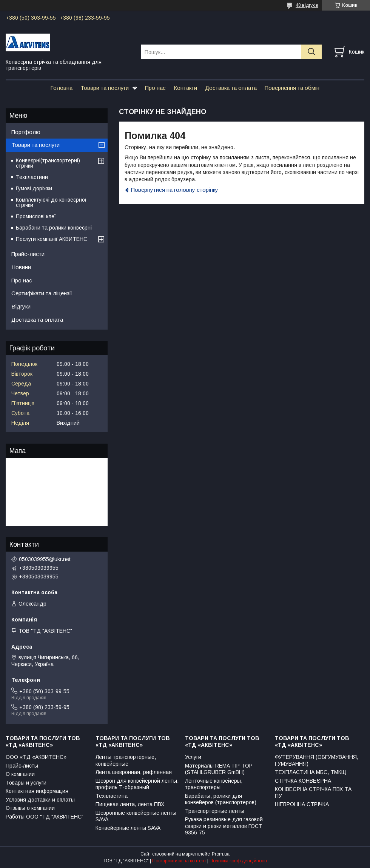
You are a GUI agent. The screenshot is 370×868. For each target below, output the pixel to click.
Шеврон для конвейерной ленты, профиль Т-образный (137, 784)
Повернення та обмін (292, 88)
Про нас (155, 88)
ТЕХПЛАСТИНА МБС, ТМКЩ (311, 772)
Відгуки (21, 306)
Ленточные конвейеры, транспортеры (214, 784)
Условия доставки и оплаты (40, 800)
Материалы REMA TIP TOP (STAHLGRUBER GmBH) (219, 769)
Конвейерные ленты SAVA (128, 828)
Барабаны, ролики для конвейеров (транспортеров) (221, 799)
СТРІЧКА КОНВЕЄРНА (303, 781)
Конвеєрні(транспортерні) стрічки (48, 163)
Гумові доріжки (34, 188)
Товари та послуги (105, 88)
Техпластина (112, 796)
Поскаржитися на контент (179, 861)
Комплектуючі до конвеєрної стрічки (51, 202)
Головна (61, 88)
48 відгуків (307, 5)
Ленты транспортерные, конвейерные (126, 760)
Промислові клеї (36, 216)
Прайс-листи (28, 254)
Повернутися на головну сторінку (175, 190)
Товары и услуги (26, 783)
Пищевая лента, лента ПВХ (130, 804)
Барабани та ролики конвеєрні (54, 228)
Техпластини (32, 177)
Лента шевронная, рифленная (134, 772)
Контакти (185, 88)
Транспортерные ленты (215, 811)
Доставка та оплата (231, 88)
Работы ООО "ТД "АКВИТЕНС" (45, 817)
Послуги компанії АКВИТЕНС (52, 239)
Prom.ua (221, 854)
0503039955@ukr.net (45, 559)
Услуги (193, 757)
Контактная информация (37, 791)
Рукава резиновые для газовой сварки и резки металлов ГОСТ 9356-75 (224, 826)
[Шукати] (311, 52)
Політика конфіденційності (238, 861)
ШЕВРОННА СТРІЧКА (302, 804)
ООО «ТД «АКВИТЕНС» (36, 757)
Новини (21, 267)
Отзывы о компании (30, 808)
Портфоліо (26, 132)
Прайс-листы (22, 766)
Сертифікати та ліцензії (42, 293)
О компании (20, 774)
